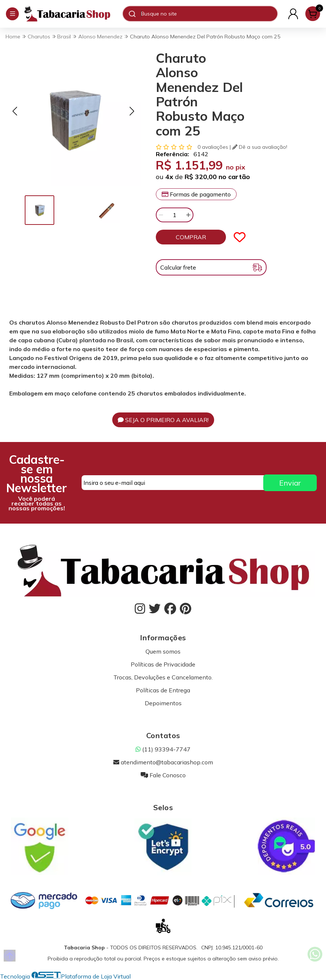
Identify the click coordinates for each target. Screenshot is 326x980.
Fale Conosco (163, 775)
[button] (15, 111)
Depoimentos (163, 703)
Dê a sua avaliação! (260, 147)
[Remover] (161, 215)
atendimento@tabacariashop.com (163, 762)
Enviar (290, 483)
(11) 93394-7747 (163, 749)
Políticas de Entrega (163, 690)
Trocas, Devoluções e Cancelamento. (163, 677)
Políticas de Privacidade (163, 664)
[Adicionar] (188, 215)
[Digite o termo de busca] (209, 14)
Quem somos (163, 651)
